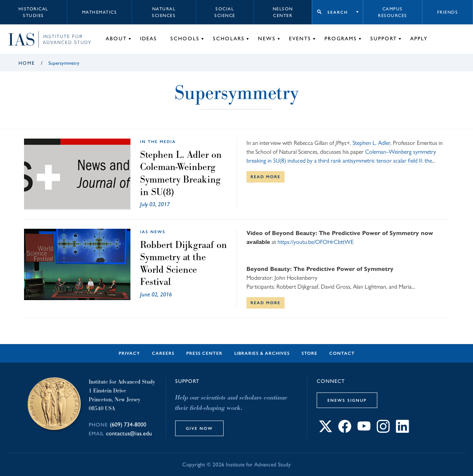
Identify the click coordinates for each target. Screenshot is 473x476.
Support (384, 39)
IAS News (153, 232)
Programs (341, 39)
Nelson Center (283, 12)
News (267, 39)
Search (338, 12)
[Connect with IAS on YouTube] (364, 431)
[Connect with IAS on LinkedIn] (402, 431)
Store (309, 353)
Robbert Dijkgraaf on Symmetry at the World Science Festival (183, 263)
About (116, 39)
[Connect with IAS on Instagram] (383, 431)
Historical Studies (33, 12)
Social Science (225, 12)
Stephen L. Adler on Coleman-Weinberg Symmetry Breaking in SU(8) (181, 173)
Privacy (129, 353)
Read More (266, 177)
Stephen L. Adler (371, 143)
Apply (419, 39)
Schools (185, 39)
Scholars (229, 39)
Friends (448, 12)
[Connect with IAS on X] (326, 431)
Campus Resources (393, 12)
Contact (342, 353)
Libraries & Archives (262, 353)
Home (27, 63)
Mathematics (100, 12)
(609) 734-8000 (128, 424)
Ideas (149, 39)
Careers (163, 353)
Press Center (204, 353)
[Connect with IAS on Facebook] (345, 431)
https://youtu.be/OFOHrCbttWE (316, 242)
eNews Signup (347, 400)
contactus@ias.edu (129, 433)
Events (300, 39)
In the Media (158, 142)
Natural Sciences (164, 12)
